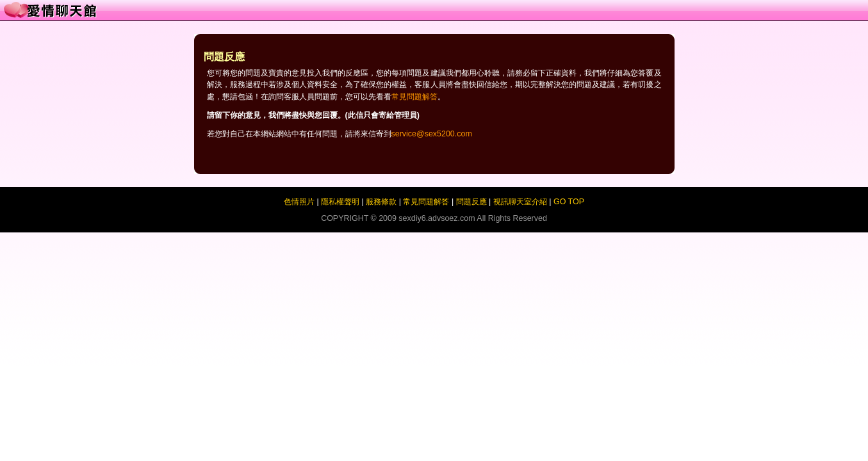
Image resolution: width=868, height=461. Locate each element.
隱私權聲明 (340, 202)
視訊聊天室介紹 (520, 202)
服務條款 (381, 202)
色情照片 (299, 202)
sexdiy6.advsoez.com (437, 218)
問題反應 (471, 202)
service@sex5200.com (432, 134)
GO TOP (569, 202)
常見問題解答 (414, 97)
